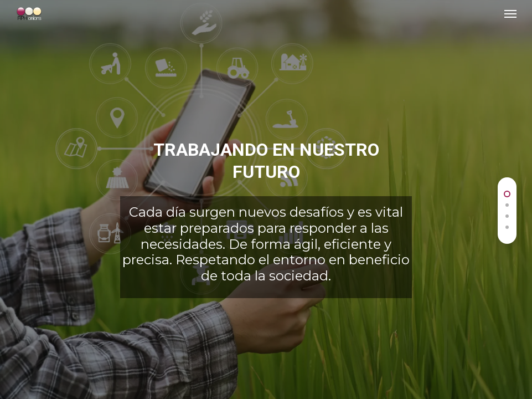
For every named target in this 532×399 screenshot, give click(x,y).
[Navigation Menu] (510, 13)
